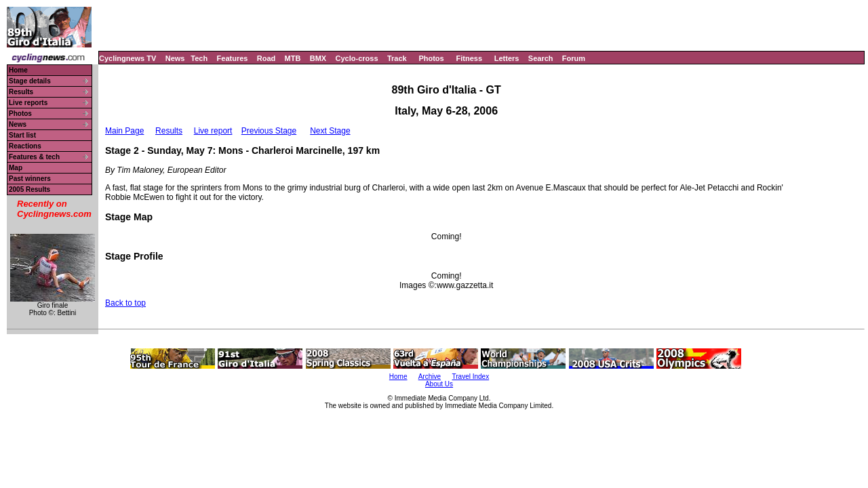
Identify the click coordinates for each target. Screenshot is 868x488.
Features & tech (34, 157)
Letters (507, 58)
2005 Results (29, 189)
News (175, 58)
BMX (318, 58)
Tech (199, 58)
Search (541, 58)
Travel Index (471, 377)
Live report (213, 131)
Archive (430, 377)
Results (21, 92)
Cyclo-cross (357, 58)
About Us (439, 384)
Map (16, 168)
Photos (431, 58)
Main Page (124, 131)
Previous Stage (269, 131)
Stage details (30, 81)
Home (18, 70)
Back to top (125, 303)
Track (397, 58)
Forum (574, 58)
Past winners (30, 179)
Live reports (28, 103)
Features (233, 58)
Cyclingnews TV (127, 58)
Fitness (469, 58)
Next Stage (330, 131)
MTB (293, 58)
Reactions (25, 146)
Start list (22, 135)
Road (267, 58)
